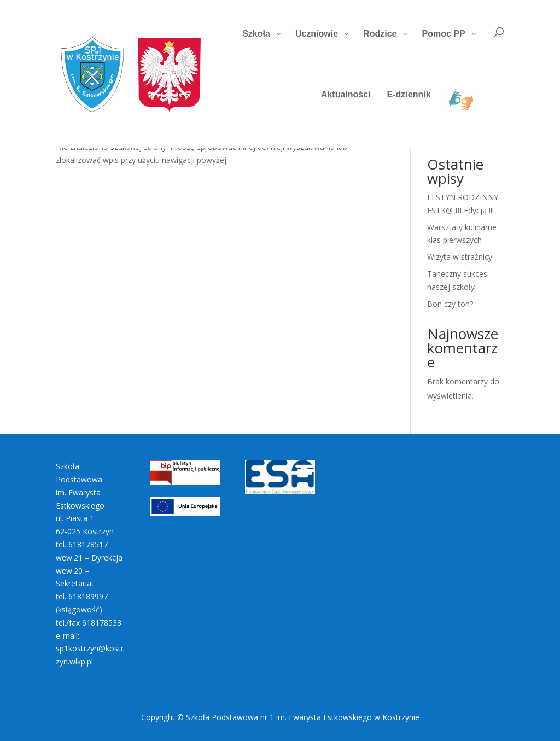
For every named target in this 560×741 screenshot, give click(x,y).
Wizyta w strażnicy (460, 257)
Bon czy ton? (450, 304)
